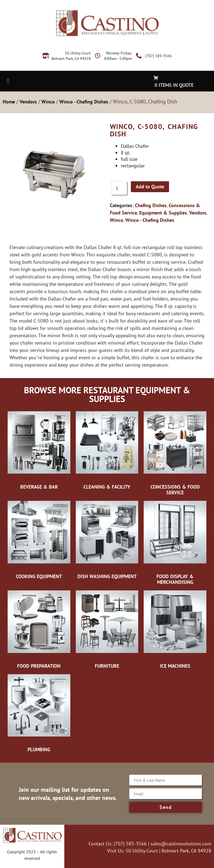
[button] (8, 81)
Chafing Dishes (151, 205)
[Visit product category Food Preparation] (39, 630)
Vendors (28, 102)
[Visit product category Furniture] (107, 630)
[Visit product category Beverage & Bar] (39, 450)
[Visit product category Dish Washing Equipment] (107, 540)
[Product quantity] (119, 188)
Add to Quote (150, 187)
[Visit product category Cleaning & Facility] (107, 450)
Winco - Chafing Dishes (84, 102)
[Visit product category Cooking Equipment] (39, 540)
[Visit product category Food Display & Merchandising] (175, 543)
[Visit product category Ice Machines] (175, 630)
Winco (48, 102)
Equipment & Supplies (163, 213)
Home (9, 102)
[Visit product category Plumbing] (39, 713)
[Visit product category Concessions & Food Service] (175, 453)
